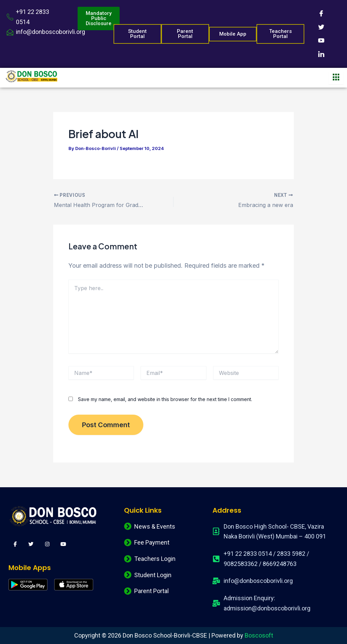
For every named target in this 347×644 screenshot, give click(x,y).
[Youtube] (321, 41)
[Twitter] (321, 27)
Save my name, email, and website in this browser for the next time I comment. (165, 399)
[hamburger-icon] (336, 78)
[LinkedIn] (321, 54)
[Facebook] (321, 14)
